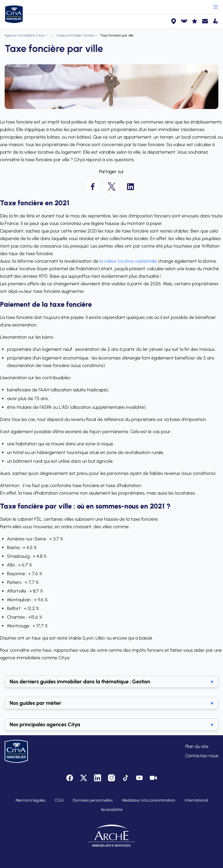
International (196, 800)
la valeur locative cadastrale (128, 261)
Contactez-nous (202, 756)
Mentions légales (30, 800)
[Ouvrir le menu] (215, 7)
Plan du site (197, 746)
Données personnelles (93, 800)
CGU (59, 800)
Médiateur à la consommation (149, 800)
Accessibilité (112, 810)
